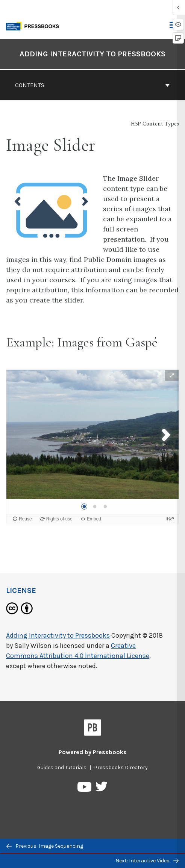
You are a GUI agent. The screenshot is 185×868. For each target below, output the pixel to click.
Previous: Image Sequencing (45, 846)
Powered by (93, 752)
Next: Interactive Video (147, 861)
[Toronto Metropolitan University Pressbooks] (35, 25)
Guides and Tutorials (62, 767)
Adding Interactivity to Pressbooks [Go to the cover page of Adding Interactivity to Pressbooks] (92, 54)
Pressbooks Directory (121, 767)
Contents (92, 85)
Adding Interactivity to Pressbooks (58, 635)
